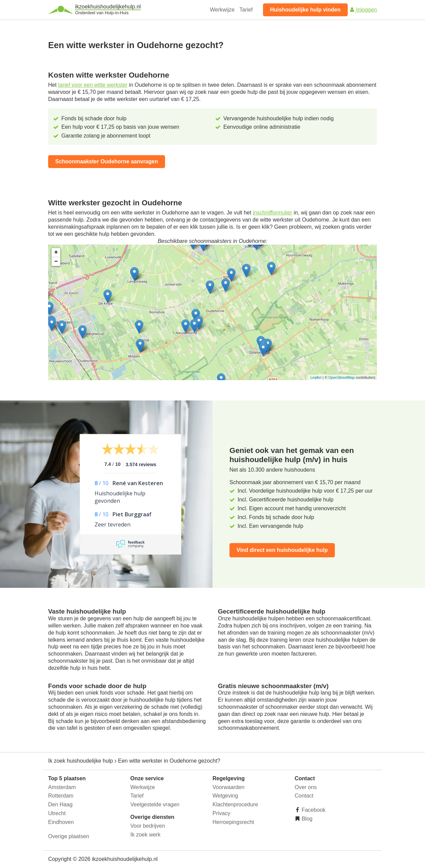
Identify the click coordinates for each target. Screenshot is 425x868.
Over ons (306, 787)
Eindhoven (61, 822)
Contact (304, 796)
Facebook (313, 810)
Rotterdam (61, 796)
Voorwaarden (228, 787)
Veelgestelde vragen (155, 804)
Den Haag (60, 804)
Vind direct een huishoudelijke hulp (282, 550)
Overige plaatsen (69, 836)
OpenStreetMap (342, 377)
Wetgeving (225, 796)
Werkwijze (222, 10)
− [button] (56, 262)
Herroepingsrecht (233, 822)
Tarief (246, 10)
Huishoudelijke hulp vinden (305, 10)
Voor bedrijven (148, 826)
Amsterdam (62, 787)
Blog (306, 819)
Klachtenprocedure (235, 804)
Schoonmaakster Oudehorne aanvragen (107, 161)
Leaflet (316, 377)
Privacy (221, 813)
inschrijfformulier (272, 213)
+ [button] (56, 252)
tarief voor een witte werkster (93, 85)
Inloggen (363, 10)
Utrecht (57, 813)
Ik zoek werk (146, 835)
